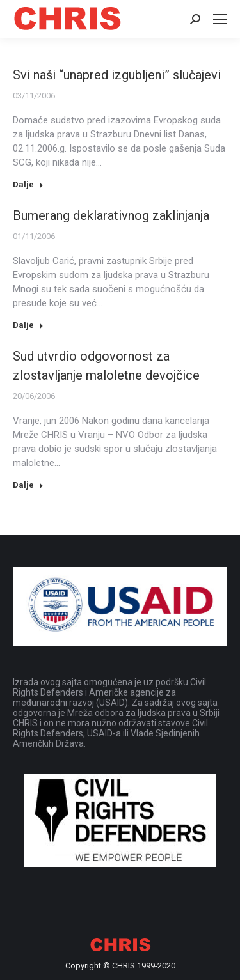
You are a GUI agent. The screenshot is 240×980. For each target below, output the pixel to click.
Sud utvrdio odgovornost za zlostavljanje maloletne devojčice (106, 366)
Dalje (28, 184)
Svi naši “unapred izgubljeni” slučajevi (117, 75)
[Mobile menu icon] (220, 19)
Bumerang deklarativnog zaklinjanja (111, 215)
